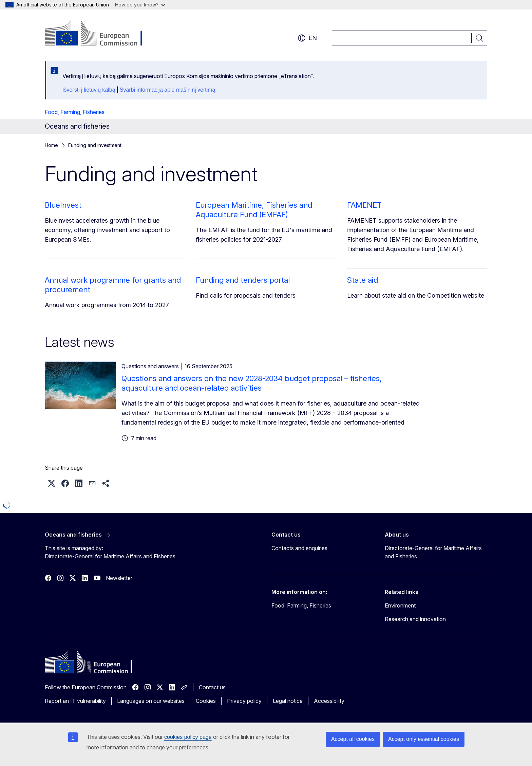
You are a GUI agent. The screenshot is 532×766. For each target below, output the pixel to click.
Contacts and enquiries (299, 548)
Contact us (212, 687)
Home (51, 145)
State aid (363, 280)
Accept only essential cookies (424, 739)
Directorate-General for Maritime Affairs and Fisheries (433, 552)
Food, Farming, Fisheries (75, 112)
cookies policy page (188, 737)
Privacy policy (244, 701)
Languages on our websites (151, 701)
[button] (52, 483)
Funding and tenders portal (243, 280)
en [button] (307, 38)
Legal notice (288, 701)
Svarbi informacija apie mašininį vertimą (168, 90)
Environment (400, 605)
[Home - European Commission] (100, 34)
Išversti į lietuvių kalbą (89, 90)
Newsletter (119, 578)
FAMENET (364, 205)
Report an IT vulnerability (75, 701)
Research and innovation (415, 619)
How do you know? (140, 5)
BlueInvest (63, 205)
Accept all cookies (353, 739)
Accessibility (329, 701)
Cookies (206, 701)
